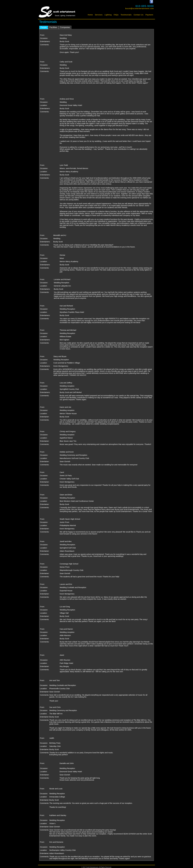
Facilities (53, 27)
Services (99, 15)
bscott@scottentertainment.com (140, 8)
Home (90, 15)
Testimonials (126, 15)
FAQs (116, 15)
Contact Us (139, 15)
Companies (65, 27)
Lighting (108, 15)
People (44, 27)
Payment (149, 15)
